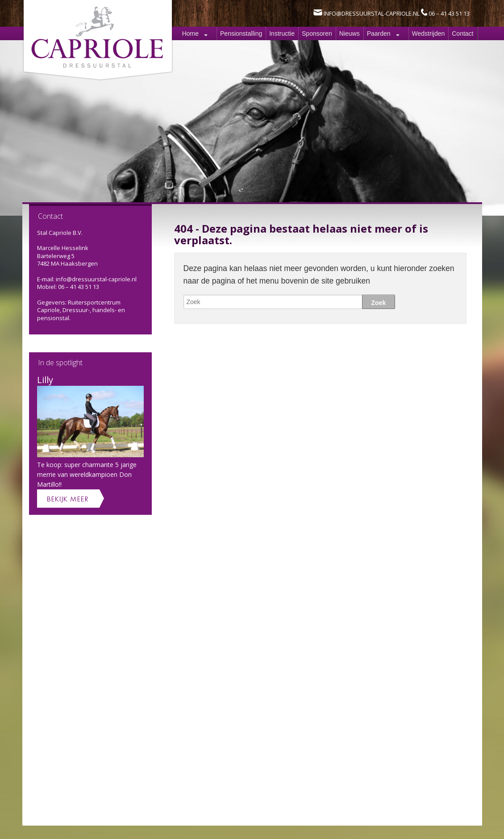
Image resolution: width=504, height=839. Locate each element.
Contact (462, 33)
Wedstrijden (429, 33)
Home (190, 33)
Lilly (45, 380)
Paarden (379, 33)
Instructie (282, 33)
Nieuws (350, 33)
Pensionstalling (241, 33)
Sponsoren (317, 33)
